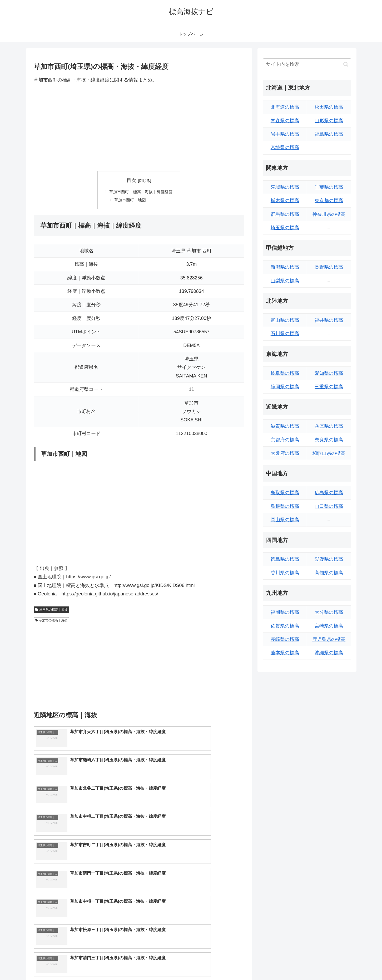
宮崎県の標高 (329, 626)
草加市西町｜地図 (129, 201)
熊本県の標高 (285, 653)
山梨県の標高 (285, 281)
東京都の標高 (329, 201)
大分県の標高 (329, 612)
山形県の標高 (329, 121)
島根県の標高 (285, 506)
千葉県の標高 (329, 187)
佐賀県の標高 (285, 626)
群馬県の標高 (285, 214)
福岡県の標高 (285, 612)
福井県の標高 (329, 320)
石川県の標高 (285, 334)
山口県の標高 (329, 506)
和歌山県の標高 (329, 453)
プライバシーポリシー (333, 963)
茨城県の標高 (285, 187)
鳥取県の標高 (285, 493)
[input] (307, 64)
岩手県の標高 (285, 134)
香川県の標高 (285, 573)
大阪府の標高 (285, 453)
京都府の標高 (285, 440)
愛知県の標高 (329, 373)
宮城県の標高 (285, 147)
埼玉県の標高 (285, 228)
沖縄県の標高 (329, 653)
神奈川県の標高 (329, 214)
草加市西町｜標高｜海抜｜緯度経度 (141, 192)
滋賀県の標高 (285, 426)
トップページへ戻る (292, 963)
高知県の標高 (329, 573)
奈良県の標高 (329, 440)
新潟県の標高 (285, 267)
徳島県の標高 (285, 559)
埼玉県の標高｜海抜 (52, 611)
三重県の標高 (329, 387)
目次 (131, 180)
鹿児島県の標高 (329, 639)
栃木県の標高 (285, 201)
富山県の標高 (285, 320)
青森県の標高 (285, 121)
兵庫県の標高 (329, 426)
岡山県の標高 (285, 520)
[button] (346, 64)
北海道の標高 (285, 107)
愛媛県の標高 (329, 559)
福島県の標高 (329, 134)
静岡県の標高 (285, 387)
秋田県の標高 (329, 107)
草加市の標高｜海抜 (51, 621)
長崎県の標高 (285, 639)
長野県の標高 (329, 267)
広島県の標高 (329, 493)
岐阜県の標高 (285, 373)
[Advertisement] (139, 127)
